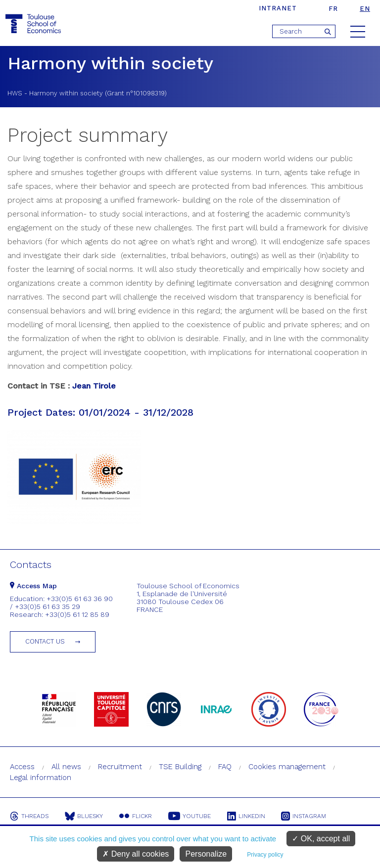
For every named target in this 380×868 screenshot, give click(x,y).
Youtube (191, 816)
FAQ (225, 767)
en (365, 9)
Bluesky (84, 816)
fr (333, 9)
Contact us (45, 641)
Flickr (137, 816)
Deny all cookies (136, 854)
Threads (29, 816)
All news (66, 767)
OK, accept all (321, 839)
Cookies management (287, 767)
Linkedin (248, 816)
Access (22, 767)
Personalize (206, 854)
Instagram (307, 816)
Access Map (33, 586)
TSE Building (180, 767)
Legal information (41, 778)
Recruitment (120, 767)
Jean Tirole (94, 386)
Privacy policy (265, 855)
